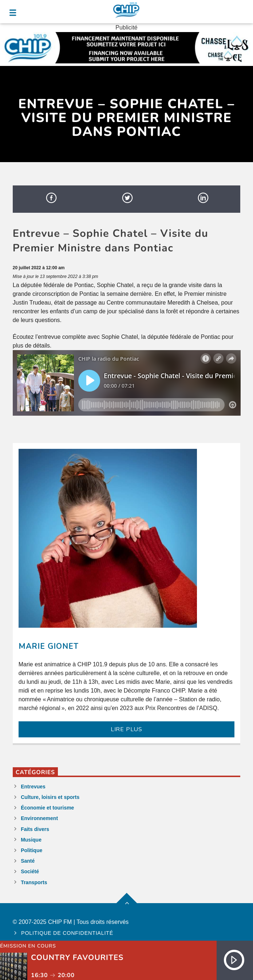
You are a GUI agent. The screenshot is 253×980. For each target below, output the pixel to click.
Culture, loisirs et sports (50, 797)
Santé (28, 861)
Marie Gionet (49, 646)
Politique (31, 850)
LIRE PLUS (127, 729)
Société (30, 871)
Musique (31, 840)
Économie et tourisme (47, 808)
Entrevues (33, 787)
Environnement (39, 818)
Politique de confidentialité (67, 933)
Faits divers (35, 829)
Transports (34, 882)
